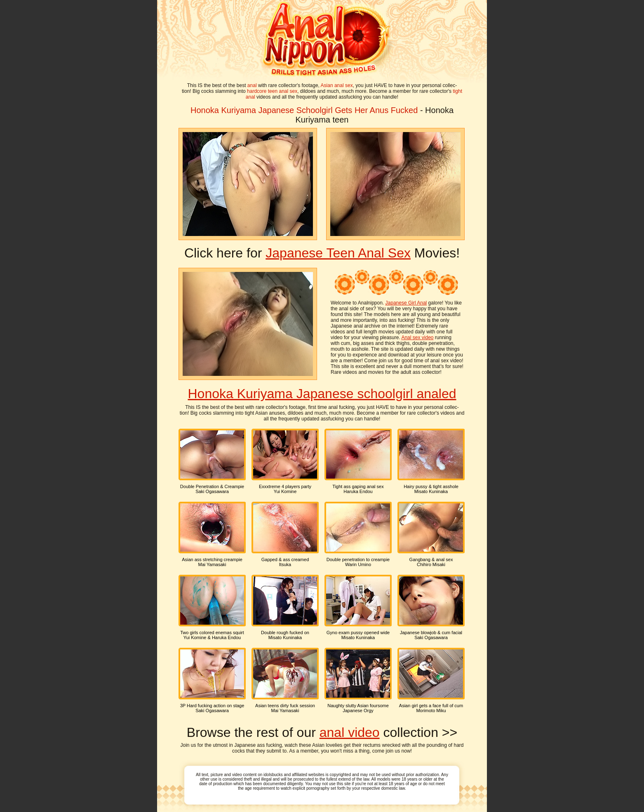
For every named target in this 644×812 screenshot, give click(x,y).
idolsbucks (273, 775)
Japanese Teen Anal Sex (338, 253)
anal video (350, 732)
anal (252, 85)
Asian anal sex (337, 85)
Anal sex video (417, 338)
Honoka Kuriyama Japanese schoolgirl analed (322, 394)
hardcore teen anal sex (272, 91)
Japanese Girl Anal (406, 303)
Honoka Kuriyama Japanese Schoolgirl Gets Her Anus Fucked (304, 110)
